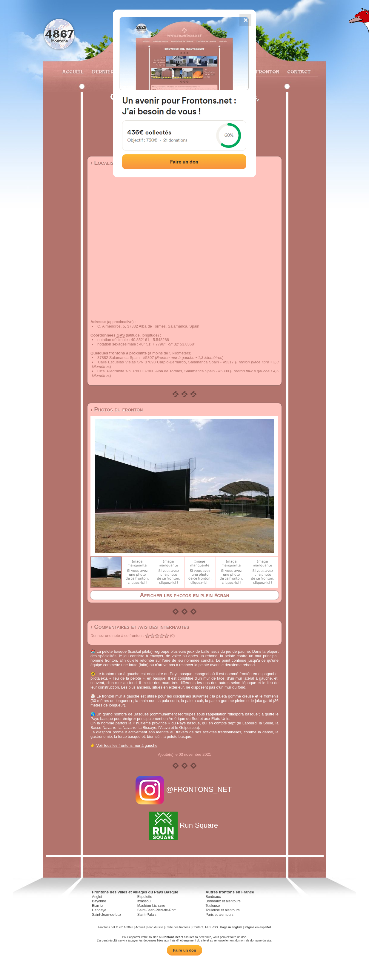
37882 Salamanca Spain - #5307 (126, 358)
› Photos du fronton (117, 409)
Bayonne (99, 901)
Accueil (73, 72)
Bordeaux (213, 897)
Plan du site (155, 927)
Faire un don (184, 950)
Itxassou (144, 901)
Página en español (258, 927)
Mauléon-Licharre (151, 906)
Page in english (231, 927)
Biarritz (97, 906)
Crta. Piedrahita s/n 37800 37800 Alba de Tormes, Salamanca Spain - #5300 (163, 371)
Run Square (184, 825)
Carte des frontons (178, 927)
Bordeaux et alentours (223, 901)
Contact (298, 72)
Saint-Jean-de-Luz (107, 915)
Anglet (97, 897)
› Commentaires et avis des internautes (140, 627)
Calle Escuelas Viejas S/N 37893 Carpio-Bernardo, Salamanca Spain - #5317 (166, 362)
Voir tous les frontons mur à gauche (127, 745)
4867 (59, 34)
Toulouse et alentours (222, 910)
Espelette (145, 897)
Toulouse (213, 906)
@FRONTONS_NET (185, 789)
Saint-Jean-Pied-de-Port (157, 910)
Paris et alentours (219, 915)
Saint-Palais (147, 915)
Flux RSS (211, 927)
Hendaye (99, 910)
